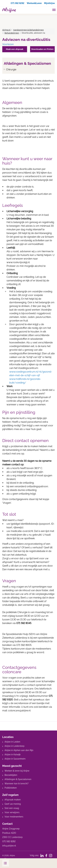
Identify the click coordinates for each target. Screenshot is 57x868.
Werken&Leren (34, 3)
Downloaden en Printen (42, 49)
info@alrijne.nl (9, 846)
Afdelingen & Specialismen (18, 779)
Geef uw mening (13, 804)
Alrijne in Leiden (12, 742)
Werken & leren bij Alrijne (17, 771)
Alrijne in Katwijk (13, 755)
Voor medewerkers (14, 817)
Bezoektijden (11, 775)
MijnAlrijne (49, 3)
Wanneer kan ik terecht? (17, 784)
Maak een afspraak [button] (15, 49)
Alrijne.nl (6, 30)
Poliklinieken (11, 788)
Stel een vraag (12, 808)
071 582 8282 (17, 3)
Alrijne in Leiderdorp (15, 746)
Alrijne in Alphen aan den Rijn (19, 750)
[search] (48, 10)
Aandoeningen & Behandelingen (28, 30)
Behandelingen (12, 33)
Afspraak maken (13, 800)
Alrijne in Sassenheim (15, 759)
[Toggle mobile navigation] (54, 10)
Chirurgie (11, 70)
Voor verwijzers (12, 812)
